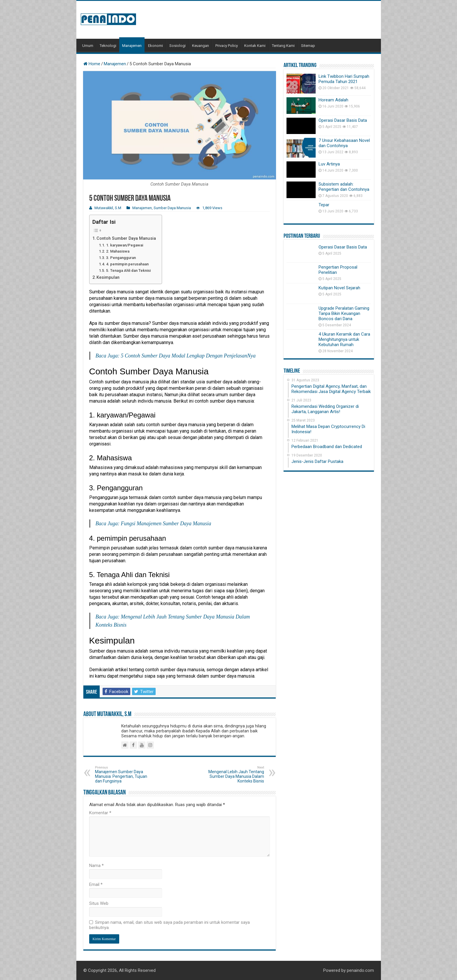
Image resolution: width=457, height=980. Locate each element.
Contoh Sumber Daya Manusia (126, 238)
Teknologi (108, 46)
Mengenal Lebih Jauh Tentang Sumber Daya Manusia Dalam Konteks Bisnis (234, 774)
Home (92, 64)
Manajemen (132, 46)
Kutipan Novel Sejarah (339, 288)
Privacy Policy (227, 46)
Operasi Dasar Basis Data (343, 120)
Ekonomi (155, 46)
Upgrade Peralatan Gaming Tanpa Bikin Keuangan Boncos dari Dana (344, 313)
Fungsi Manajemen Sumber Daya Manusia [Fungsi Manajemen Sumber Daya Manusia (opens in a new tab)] (166, 524)
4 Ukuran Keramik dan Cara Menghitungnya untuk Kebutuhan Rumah (344, 339)
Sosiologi (177, 46)
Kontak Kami (255, 46)
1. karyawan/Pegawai (125, 245)
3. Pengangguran (121, 258)
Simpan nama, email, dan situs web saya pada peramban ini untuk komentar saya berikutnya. (169, 925)
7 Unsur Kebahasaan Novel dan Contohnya (344, 143)
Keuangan (201, 46)
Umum (88, 46)
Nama (96, 866)
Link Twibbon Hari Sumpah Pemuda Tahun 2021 (344, 79)
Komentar (100, 813)
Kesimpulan (108, 277)
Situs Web (99, 903)
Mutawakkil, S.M (108, 208)
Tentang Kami (283, 46)
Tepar (324, 205)
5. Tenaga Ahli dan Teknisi (128, 270)
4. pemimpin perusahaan (127, 264)
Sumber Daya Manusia (172, 208)
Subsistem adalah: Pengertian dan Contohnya (344, 187)
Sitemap (308, 46)
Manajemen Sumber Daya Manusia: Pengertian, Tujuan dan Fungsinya (125, 774)
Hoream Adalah (333, 100)
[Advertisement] (270, 20)
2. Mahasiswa (118, 251)
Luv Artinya (329, 164)
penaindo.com (360, 970)
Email (96, 884)
